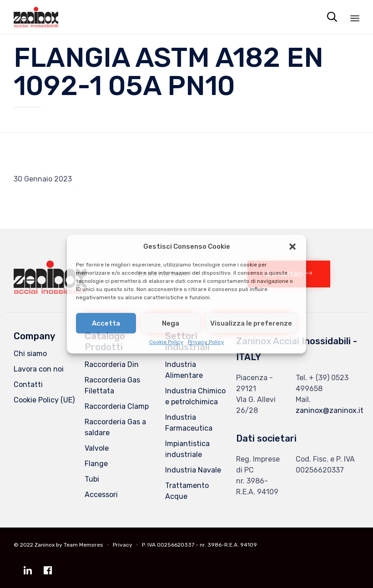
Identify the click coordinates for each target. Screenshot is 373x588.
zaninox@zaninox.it (330, 410)
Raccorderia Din (112, 364)
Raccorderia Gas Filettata (112, 385)
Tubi (92, 479)
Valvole (97, 448)
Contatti (28, 384)
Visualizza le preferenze (251, 323)
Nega (171, 323)
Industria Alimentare (184, 370)
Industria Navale (193, 470)
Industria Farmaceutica (189, 423)
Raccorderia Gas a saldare (115, 427)
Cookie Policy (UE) (44, 400)
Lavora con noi (39, 369)
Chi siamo (30, 354)
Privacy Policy (206, 342)
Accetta (106, 323)
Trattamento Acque (187, 491)
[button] (292, 246)
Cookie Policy (166, 342)
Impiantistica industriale (187, 449)
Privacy (123, 545)
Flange (96, 464)
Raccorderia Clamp (117, 406)
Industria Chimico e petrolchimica (195, 396)
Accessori (101, 495)
